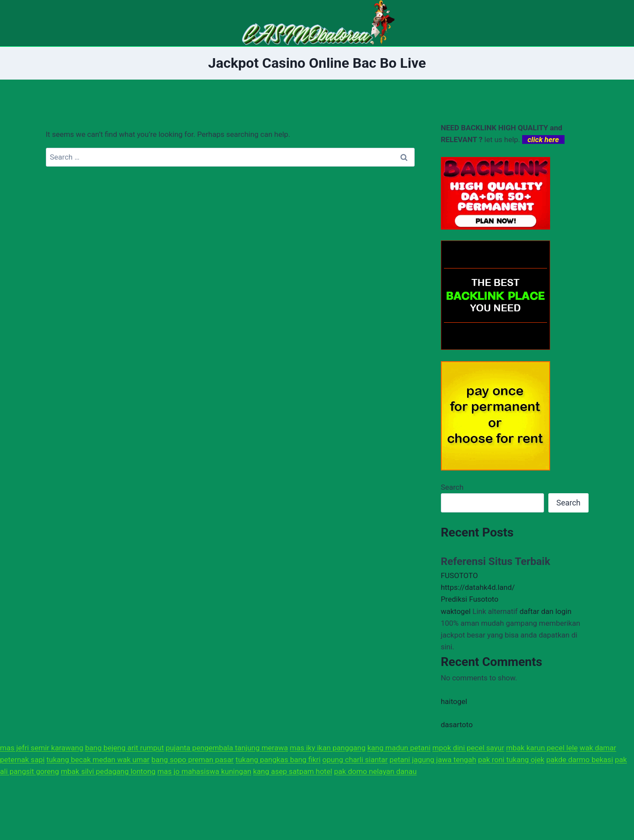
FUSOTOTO (459, 575)
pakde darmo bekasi (580, 760)
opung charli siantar (355, 760)
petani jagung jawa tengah (433, 760)
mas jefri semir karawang (42, 748)
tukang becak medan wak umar (98, 760)
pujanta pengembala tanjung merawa (227, 748)
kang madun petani (399, 748)
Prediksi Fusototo (470, 599)
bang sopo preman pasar (193, 760)
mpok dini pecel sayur (468, 748)
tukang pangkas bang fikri (278, 760)
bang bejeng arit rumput (125, 748)
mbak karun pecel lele (542, 748)
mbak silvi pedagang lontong (108, 771)
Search (452, 487)
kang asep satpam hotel (293, 771)
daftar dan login (546, 611)
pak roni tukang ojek (511, 760)
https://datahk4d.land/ (478, 587)
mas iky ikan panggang (327, 748)
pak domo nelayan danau (376, 771)
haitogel (454, 701)
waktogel (456, 611)
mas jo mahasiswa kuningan (204, 771)
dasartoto (457, 725)
